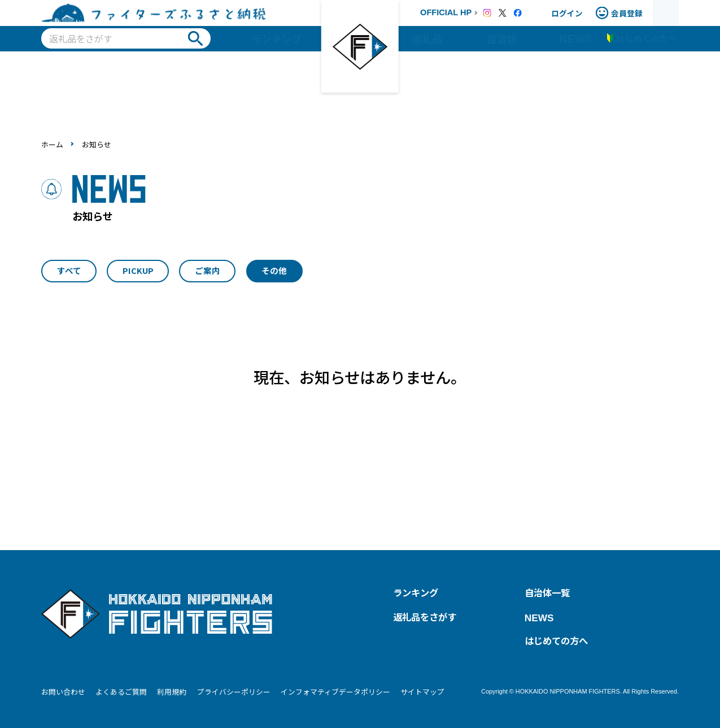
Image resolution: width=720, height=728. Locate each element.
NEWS (576, 39)
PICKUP (138, 270)
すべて (69, 270)
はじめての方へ (556, 640)
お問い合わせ (63, 692)
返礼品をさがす (425, 617)
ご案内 (208, 270)
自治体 (501, 38)
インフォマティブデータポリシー (335, 692)
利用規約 (172, 692)
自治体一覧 (547, 592)
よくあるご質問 (121, 692)
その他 (274, 270)
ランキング (276, 38)
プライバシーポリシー (234, 692)
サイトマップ (422, 692)
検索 (196, 38)
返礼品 (427, 38)
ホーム (52, 144)
